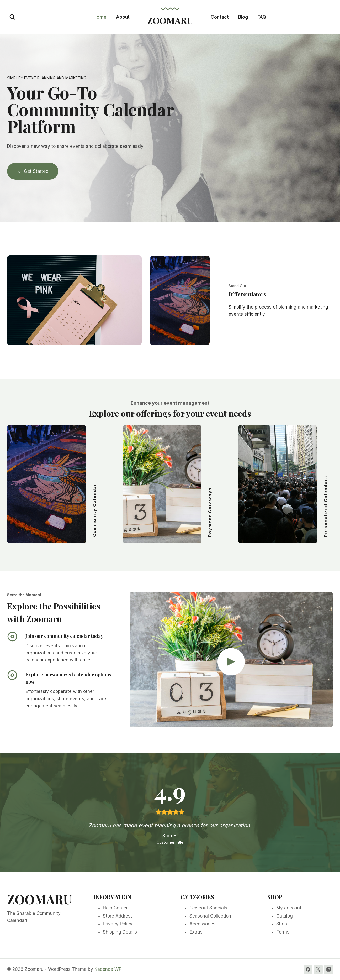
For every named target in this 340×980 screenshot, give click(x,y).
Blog (243, 17)
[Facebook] (308, 969)
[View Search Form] (12, 17)
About (123, 17)
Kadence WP (108, 969)
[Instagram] (328, 969)
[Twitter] (318, 969)
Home (100, 17)
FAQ (262, 17)
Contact (220, 17)
